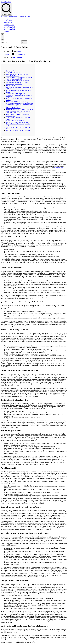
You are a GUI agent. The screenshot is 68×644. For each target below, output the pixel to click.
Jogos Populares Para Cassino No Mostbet (18, 114)
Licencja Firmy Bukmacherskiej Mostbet (18, 81)
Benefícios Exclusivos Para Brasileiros (17, 82)
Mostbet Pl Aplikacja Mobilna (14, 79)
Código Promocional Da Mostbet (15, 93)
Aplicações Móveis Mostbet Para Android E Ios (20, 110)
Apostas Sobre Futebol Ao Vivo (15, 121)
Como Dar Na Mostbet (12, 76)
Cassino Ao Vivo (11, 71)
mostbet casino (59, 168)
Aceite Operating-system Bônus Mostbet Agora (19, 103)
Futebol (8, 119)
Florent (19, 52)
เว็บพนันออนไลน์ (10, 29)
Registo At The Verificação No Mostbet (17, 122)
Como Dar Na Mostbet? (13, 73)
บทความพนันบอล (18, 57)
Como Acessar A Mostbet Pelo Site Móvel (18, 118)
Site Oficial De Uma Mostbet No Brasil (17, 74)
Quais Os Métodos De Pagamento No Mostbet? (19, 77)
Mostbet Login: (10, 116)
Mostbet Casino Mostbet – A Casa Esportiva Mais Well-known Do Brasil (19, 112)
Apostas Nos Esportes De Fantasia (16, 101)
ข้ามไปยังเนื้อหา (6, 2)
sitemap (7, 31)
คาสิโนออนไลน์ (9, 25)
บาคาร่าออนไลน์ (10, 27)
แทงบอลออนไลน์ (10, 23)
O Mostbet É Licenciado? (13, 108)
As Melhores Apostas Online (14, 84)
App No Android (11, 85)
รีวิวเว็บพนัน (8, 20)
